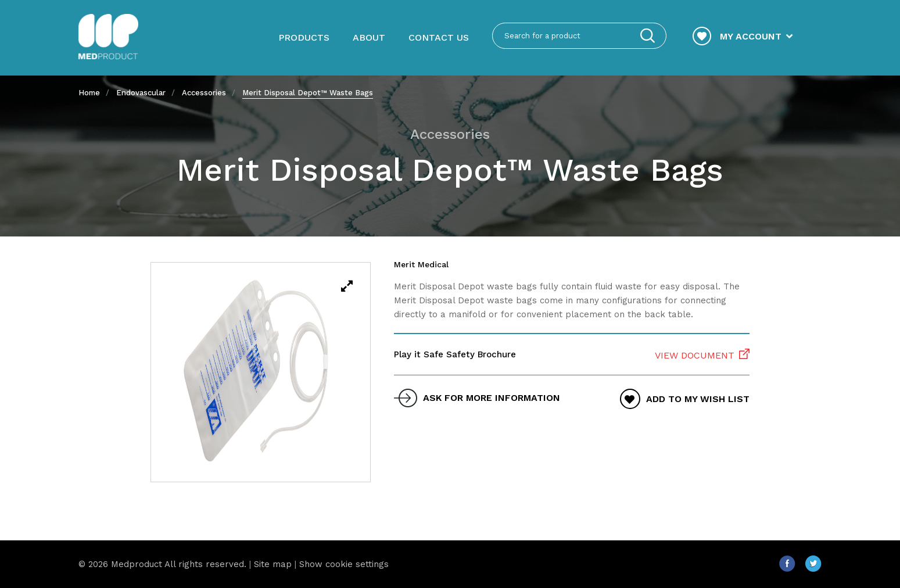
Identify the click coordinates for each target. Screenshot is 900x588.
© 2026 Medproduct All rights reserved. (162, 564)
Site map (273, 564)
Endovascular (141, 93)
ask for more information (492, 398)
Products (304, 37)
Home (89, 93)
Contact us (439, 37)
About (369, 37)
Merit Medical (421, 264)
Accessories (204, 93)
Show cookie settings (344, 564)
